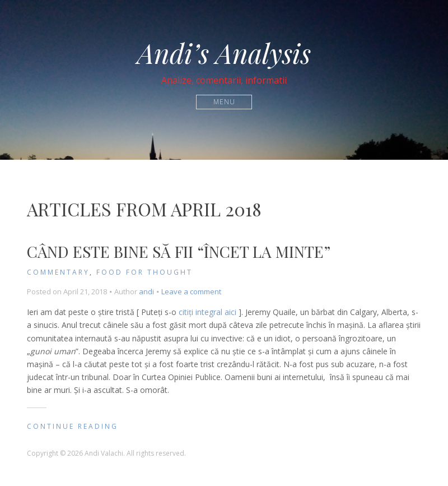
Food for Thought (144, 272)
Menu (224, 102)
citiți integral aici (207, 312)
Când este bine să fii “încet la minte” (179, 251)
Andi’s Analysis (224, 53)
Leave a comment (191, 291)
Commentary (58, 272)
